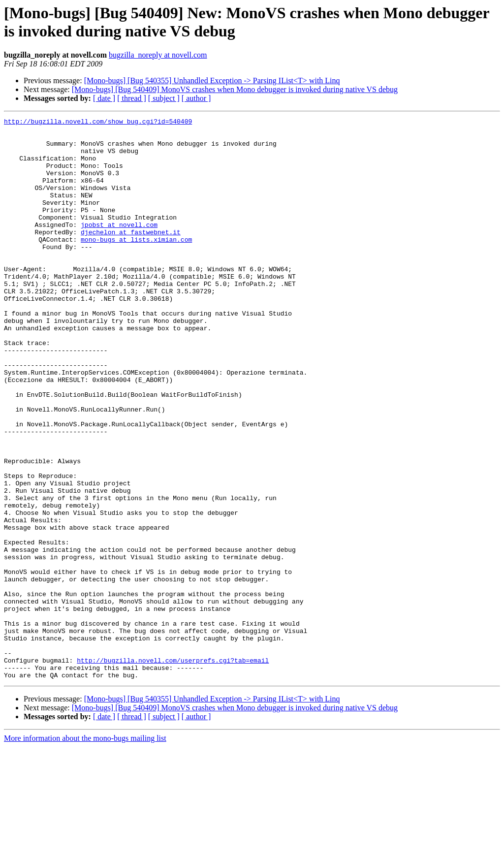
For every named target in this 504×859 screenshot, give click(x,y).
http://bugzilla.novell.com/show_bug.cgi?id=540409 (98, 123)
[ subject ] (164, 98)
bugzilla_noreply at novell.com (158, 55)
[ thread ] (132, 98)
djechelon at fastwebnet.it (131, 255)
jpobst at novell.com (119, 247)
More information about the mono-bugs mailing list (85, 850)
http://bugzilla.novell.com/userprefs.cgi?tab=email (173, 769)
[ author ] (196, 98)
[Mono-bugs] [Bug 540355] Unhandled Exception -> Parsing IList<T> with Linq (212, 80)
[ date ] (104, 98)
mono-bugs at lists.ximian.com (136, 264)
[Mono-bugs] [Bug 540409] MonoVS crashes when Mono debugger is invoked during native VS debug (235, 89)
